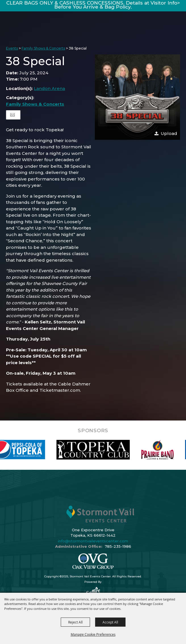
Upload (169, 133)
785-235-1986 (118, 546)
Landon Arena (49, 88)
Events (12, 48)
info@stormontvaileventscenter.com (93, 541)
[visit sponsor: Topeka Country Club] (99, 450)
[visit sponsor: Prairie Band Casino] (164, 450)
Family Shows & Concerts (43, 48)
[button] (137, 97)
